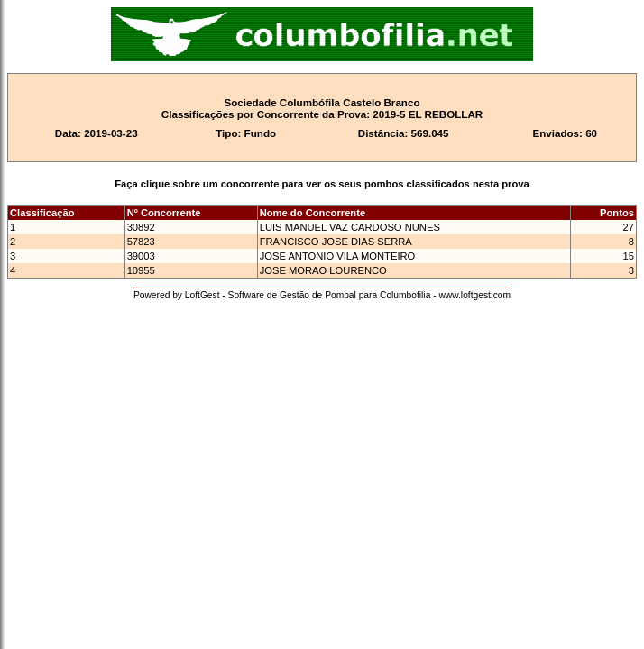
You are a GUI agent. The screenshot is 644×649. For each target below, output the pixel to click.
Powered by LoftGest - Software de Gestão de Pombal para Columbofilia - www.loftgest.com (322, 295)
